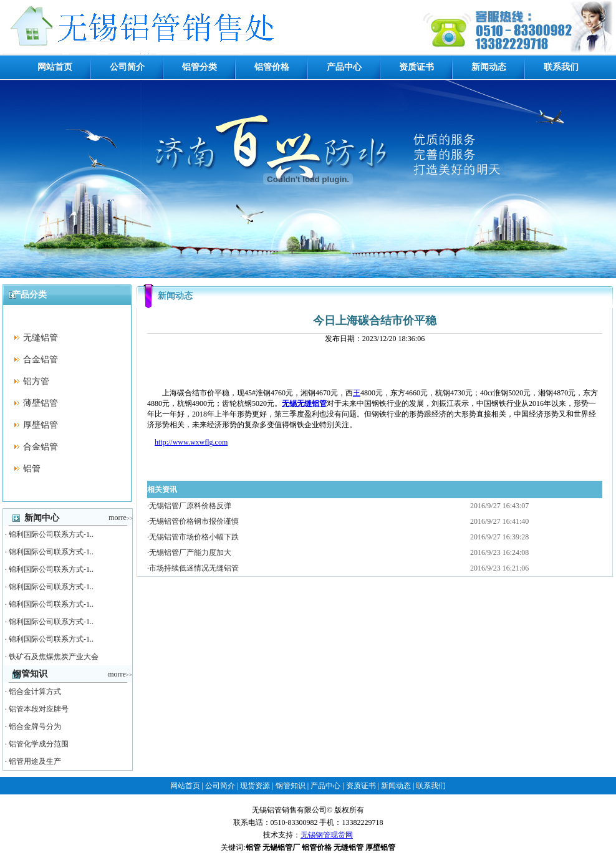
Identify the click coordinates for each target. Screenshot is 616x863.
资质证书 (416, 67)
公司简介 (127, 67)
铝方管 (36, 381)
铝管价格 (272, 67)
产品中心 (344, 67)
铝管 (32, 469)
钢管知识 (291, 786)
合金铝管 (41, 359)
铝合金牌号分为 (35, 726)
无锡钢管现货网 (327, 835)
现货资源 (255, 786)
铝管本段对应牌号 (39, 709)
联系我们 (561, 67)
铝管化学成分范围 (39, 744)
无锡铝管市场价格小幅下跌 (194, 537)
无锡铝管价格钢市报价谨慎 (194, 521)
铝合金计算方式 (35, 692)
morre (121, 518)
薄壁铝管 (41, 403)
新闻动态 (489, 67)
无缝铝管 (41, 338)
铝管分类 (200, 67)
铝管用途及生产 (35, 761)
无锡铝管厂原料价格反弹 (190, 506)
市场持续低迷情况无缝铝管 (194, 568)
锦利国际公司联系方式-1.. (51, 534)
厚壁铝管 (41, 425)
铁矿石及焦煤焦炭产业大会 (54, 657)
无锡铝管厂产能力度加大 (190, 552)
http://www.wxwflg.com (191, 442)
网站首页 (55, 67)
